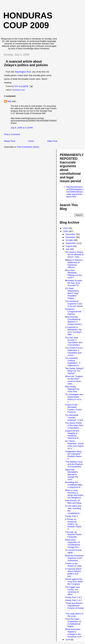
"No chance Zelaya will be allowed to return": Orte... (74, 254)
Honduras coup (19, 90)
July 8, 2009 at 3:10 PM (22, 128)
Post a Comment (12, 134)
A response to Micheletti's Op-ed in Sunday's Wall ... (74, 331)
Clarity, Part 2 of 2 (73, 597)
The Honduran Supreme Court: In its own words (74, 304)
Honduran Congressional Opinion (73, 311)
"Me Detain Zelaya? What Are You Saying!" (74, 371)
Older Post (52, 141)
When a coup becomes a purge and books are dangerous (74, 494)
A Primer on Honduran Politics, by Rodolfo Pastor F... (73, 524)
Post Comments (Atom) (28, 147)
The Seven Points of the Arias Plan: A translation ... (74, 425)
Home (31, 141)
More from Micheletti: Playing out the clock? (73, 274)
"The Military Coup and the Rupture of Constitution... (74, 464)
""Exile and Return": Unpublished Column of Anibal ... (74, 607)
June (68, 640)
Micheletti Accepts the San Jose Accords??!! (74, 283)
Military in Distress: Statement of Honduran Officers (74, 264)
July (68, 249)
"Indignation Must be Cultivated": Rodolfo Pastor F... (73, 455)
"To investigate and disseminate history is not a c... (74, 398)
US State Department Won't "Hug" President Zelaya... (72, 293)
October (70, 240)
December (71, 234)
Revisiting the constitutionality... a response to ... (74, 485)
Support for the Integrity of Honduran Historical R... (73, 434)
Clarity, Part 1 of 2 (73, 600)
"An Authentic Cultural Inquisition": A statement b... (73, 362)
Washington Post (23, 72)
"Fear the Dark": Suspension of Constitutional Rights (73, 623)
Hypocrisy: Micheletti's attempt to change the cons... (72, 474)
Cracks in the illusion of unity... (74, 565)
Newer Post (10, 141)
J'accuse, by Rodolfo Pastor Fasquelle (73, 534)
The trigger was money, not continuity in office (72, 591)
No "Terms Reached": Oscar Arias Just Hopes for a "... (74, 445)
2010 (66, 228)
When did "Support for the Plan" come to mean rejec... (74, 380)
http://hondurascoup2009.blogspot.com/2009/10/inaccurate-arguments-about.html (75, 192)
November (71, 237)
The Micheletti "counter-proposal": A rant (74, 418)
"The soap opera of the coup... (74, 615)
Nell (9, 101)
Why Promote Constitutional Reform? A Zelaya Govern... (74, 321)
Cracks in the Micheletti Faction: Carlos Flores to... (73, 408)
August (69, 246)
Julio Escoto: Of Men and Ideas (73, 502)
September (71, 243)
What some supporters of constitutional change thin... (73, 543)
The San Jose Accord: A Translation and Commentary (74, 341)
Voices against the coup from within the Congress (74, 582)
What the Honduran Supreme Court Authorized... (74, 558)
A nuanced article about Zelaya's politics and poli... (73, 572)
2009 (66, 231)
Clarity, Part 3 (71, 516)
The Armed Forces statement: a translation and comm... (74, 351)
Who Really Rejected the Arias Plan (72, 389)
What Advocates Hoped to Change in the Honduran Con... (74, 633)
